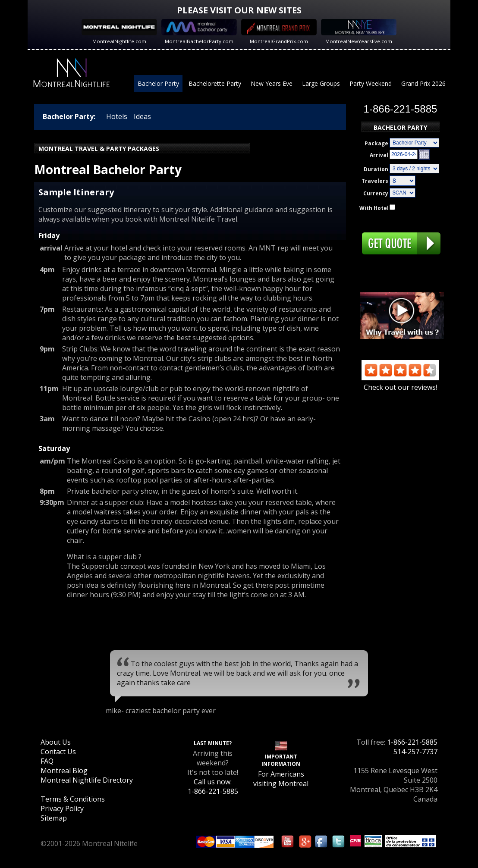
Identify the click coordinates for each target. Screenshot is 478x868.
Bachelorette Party (215, 83)
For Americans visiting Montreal (281, 779)
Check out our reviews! (400, 382)
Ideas (142, 116)
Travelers (375, 181)
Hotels (117, 116)
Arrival (379, 155)
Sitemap (54, 818)
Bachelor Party (158, 83)
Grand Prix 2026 (423, 83)
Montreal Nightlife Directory (87, 780)
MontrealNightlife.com (119, 41)
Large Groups (321, 83)
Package (376, 143)
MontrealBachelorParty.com (199, 41)
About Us (56, 742)
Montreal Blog (64, 771)
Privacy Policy (62, 808)
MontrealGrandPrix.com (279, 41)
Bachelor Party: (69, 116)
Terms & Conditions (73, 799)
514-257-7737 (415, 752)
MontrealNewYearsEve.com (359, 41)
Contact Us (58, 752)
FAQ (47, 761)
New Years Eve (272, 83)
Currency (376, 193)
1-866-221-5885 (412, 742)
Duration (376, 169)
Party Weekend (371, 83)
